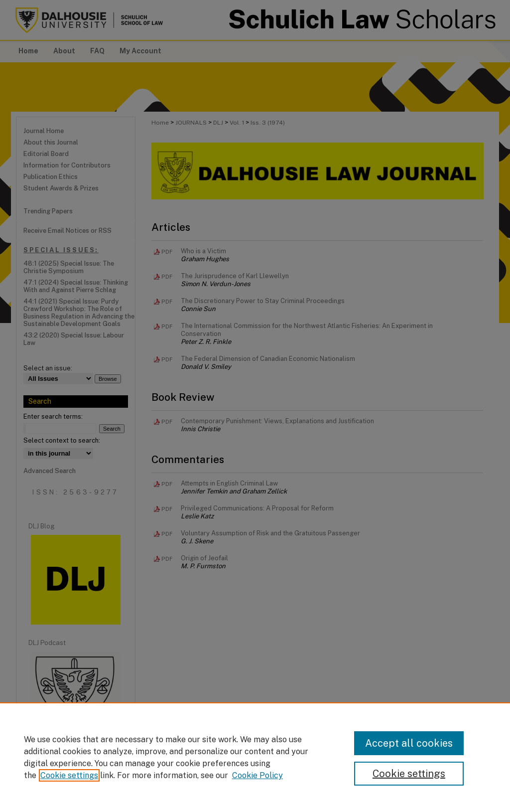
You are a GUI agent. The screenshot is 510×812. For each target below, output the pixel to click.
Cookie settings (69, 775)
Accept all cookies (409, 743)
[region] (255, 757)
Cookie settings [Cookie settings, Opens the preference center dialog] (409, 774)
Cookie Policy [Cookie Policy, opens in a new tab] (257, 775)
